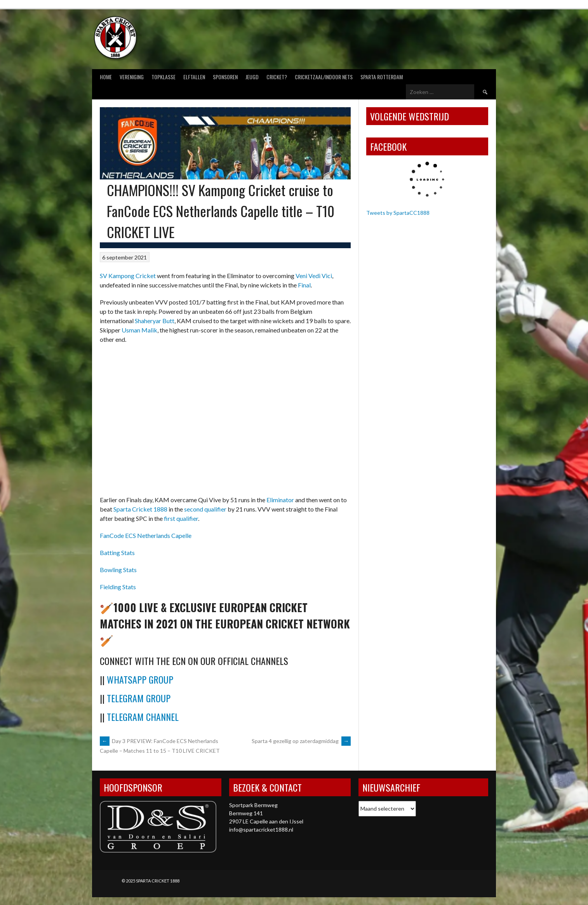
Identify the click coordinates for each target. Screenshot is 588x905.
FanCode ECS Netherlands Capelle (146, 535)
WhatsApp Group (140, 679)
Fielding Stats (118, 587)
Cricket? (277, 77)
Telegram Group (139, 698)
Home (106, 77)
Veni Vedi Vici (314, 276)
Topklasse (164, 77)
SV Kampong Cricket (128, 276)
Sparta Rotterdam (382, 77)
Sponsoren (225, 77)
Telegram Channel (143, 717)
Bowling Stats (118, 570)
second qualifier (205, 509)
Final (304, 285)
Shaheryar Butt (155, 321)
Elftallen (194, 77)
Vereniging (132, 77)
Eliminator (280, 500)
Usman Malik (139, 330)
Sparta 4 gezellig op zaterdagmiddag (301, 741)
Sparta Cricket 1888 (140, 509)
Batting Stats (117, 553)
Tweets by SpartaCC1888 (398, 213)
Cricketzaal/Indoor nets (324, 77)
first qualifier (181, 518)
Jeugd (252, 77)
